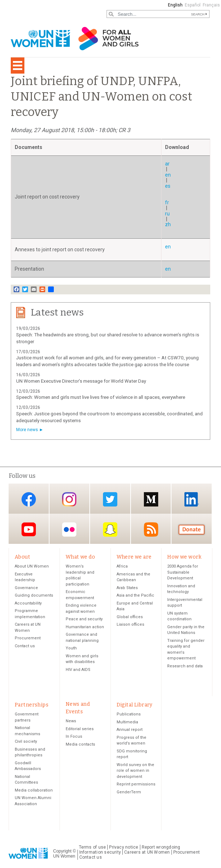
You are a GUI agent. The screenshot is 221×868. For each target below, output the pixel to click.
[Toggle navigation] (18, 66)
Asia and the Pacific (135, 596)
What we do (80, 557)
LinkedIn (192, 499)
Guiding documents (34, 596)
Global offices (130, 617)
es (168, 186)
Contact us (25, 646)
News (71, 722)
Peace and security (84, 619)
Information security (100, 853)
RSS (151, 529)
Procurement (28, 638)
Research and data (185, 666)
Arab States (127, 588)
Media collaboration (34, 791)
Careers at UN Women (147, 853)
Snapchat (110, 529)
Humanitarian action (85, 627)
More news (27, 430)
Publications (129, 715)
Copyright (62, 851)
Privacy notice (124, 848)
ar (167, 164)
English (175, 5)
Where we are (134, 557)
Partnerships (32, 705)
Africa (122, 567)
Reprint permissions (136, 785)
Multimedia (127, 723)
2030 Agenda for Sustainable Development (183, 573)
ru (167, 214)
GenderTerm (129, 793)
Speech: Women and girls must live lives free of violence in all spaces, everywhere (101, 397)
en (168, 175)
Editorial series (80, 730)
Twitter (110, 499)
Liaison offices (130, 625)
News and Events (78, 708)
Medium (151, 499)
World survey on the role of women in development (135, 771)
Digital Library (135, 705)
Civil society (26, 742)
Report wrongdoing (161, 848)
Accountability (28, 604)
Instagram (69, 499)
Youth (71, 648)
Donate (192, 529)
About (22, 557)
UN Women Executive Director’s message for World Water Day (81, 381)
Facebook (29, 499)
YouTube (29, 529)
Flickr (69, 529)
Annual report (130, 730)
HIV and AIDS (78, 670)
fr (167, 203)
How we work (184, 557)
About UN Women (32, 567)
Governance (26, 588)
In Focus (74, 737)
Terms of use (93, 848)
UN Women (64, 857)
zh (168, 225)
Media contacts (80, 745)
